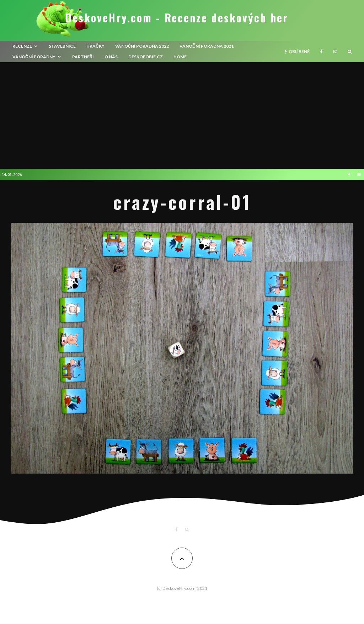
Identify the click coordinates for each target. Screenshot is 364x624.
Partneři (83, 57)
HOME (180, 57)
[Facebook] (322, 52)
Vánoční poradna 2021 (207, 46)
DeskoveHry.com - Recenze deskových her (177, 18)
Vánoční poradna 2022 (142, 46)
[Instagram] (335, 52)
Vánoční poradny (34, 57)
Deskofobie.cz (146, 57)
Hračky (95, 46)
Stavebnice (62, 46)
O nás (111, 57)
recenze (22, 46)
